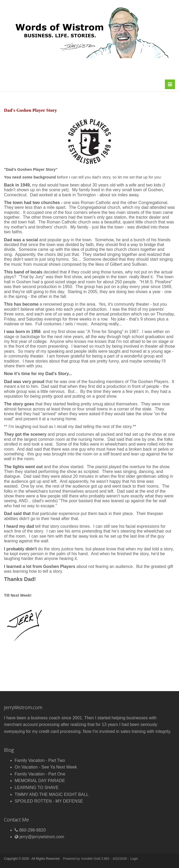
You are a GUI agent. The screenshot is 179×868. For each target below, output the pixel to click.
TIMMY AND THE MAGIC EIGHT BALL (52, 794)
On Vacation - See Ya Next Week (46, 767)
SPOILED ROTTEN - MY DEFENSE (49, 801)
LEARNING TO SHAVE (37, 788)
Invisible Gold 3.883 (96, 859)
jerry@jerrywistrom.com (42, 837)
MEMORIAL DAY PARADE (40, 781)
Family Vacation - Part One (40, 774)
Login (134, 859)
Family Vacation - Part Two (40, 760)
